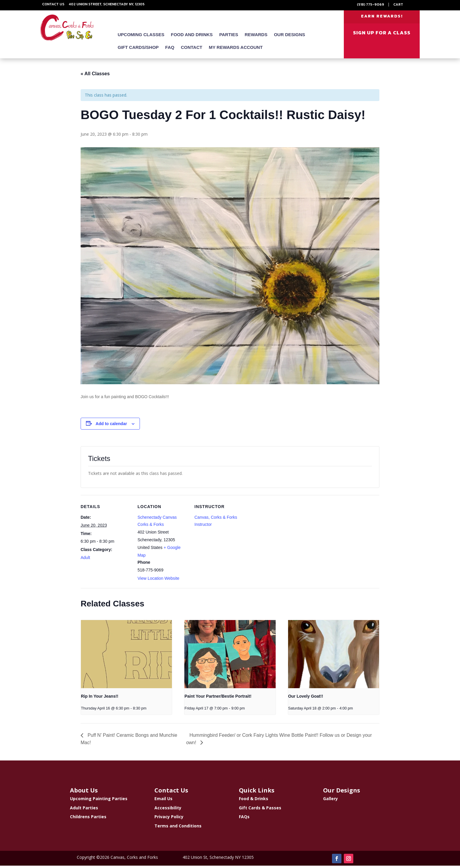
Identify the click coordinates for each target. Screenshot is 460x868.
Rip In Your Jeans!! (100, 699)
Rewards (256, 37)
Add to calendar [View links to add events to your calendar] (111, 426)
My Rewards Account (236, 50)
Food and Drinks (192, 37)
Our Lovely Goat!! (306, 699)
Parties (229, 37)
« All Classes (95, 76)
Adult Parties (84, 810)
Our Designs (289, 37)
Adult (85, 560)
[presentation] (126, 656)
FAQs (244, 819)
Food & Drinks (254, 801)
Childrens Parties (88, 819)
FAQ (170, 50)
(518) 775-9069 (370, 4)
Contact (191, 50)
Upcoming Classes (141, 37)
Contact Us (53, 4)
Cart (398, 4)
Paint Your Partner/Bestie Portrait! (218, 699)
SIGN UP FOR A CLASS (382, 35)
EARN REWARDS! (382, 17)
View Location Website (158, 581)
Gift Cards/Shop (138, 50)
